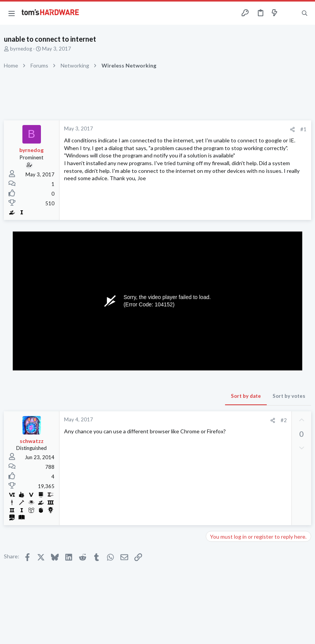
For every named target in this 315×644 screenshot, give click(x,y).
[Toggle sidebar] (290, 13)
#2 (284, 420)
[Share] (292, 129)
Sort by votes (289, 396)
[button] (12, 13)
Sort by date (246, 396)
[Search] (305, 13)
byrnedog (21, 49)
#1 (303, 129)
